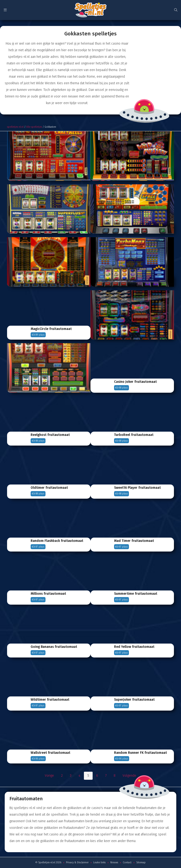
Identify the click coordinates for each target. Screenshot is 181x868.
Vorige (49, 776)
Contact (127, 862)
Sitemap (141, 862)
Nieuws (114, 862)
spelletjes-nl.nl (15, 127)
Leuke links (99, 862)
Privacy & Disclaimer (77, 862)
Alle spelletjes (34, 127)
